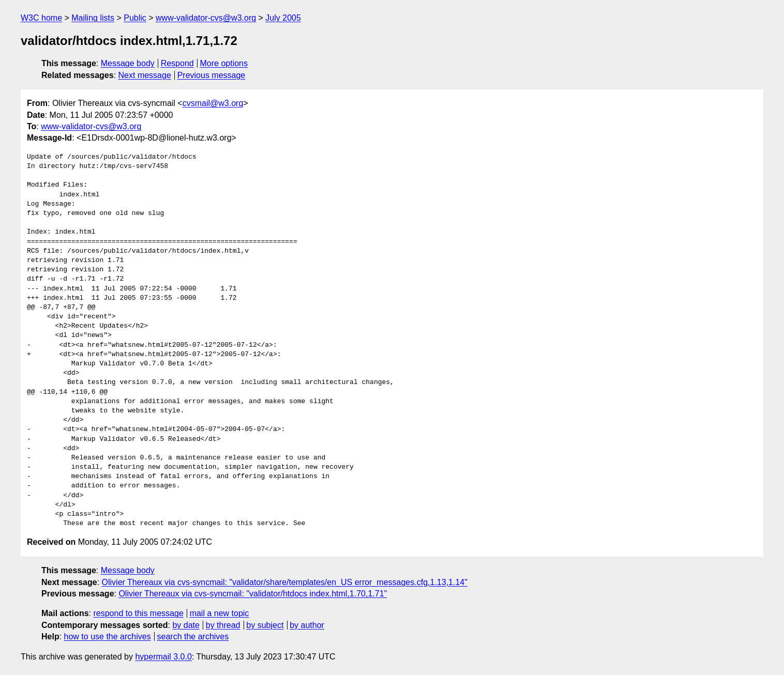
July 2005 (283, 18)
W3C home (41, 18)
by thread (223, 625)
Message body (128, 63)
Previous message (212, 75)
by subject (265, 625)
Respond (177, 63)
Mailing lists (93, 18)
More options (224, 63)
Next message (145, 75)
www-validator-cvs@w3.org (206, 18)
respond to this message (138, 613)
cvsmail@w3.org (213, 103)
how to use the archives (108, 636)
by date (186, 625)
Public (135, 18)
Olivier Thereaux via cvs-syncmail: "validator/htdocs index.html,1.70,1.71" (253, 594)
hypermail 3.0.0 (163, 657)
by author (307, 625)
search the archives (193, 636)
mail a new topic (220, 613)
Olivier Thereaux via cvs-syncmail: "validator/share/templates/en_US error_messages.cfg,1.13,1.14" (285, 582)
